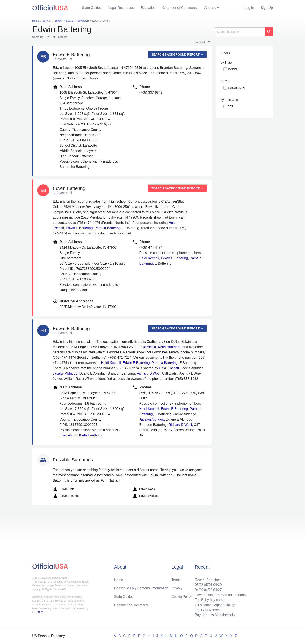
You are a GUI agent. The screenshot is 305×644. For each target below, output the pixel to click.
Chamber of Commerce (180, 8)
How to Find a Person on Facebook (221, 595)
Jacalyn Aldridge (65, 373)
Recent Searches (207, 579)
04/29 (198, 589)
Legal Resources (121, 8)
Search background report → (177, 54)
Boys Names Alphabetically (215, 615)
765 (230, 106)
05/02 (198, 584)
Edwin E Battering (79, 228)
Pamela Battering (107, 228)
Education (148, 8)
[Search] (240, 32)
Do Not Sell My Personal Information (142, 588)
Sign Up (267, 8)
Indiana (233, 69)
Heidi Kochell (149, 258)
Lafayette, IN (236, 88)
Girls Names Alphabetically (214, 605)
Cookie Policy (182, 596)
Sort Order (201, 42)
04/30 (217, 584)
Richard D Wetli (149, 373)
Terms (176, 579)
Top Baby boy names (210, 600)
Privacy (177, 588)
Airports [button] (210, 8)
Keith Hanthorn (169, 347)
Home (119, 579)
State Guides (92, 8)
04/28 (208, 589)
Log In (249, 8)
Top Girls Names (207, 610)
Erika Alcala (147, 347)
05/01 (208, 584)
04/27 (217, 589)
